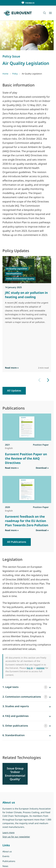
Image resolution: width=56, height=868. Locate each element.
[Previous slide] (39, 380)
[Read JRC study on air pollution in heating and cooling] (27, 270)
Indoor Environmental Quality (20, 279)
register (40, 668)
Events (6, 856)
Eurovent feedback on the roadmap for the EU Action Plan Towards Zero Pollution (27, 521)
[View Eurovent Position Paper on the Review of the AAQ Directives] (27, 427)
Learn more (8, 832)
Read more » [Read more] (12, 368)
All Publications (17, 542)
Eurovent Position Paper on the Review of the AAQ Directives (26, 458)
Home (5, 74)
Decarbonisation (14, 274)
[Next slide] (48, 380)
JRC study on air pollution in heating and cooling (26, 295)
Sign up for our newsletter (16, 837)
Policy (15, 74)
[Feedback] (28, 3)
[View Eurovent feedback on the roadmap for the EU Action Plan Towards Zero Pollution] (27, 489)
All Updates (14, 391)
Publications (9, 861)
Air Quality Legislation (17, 269)
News (5, 866)
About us (7, 851)
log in (30, 668)
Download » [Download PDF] (42, 468)
